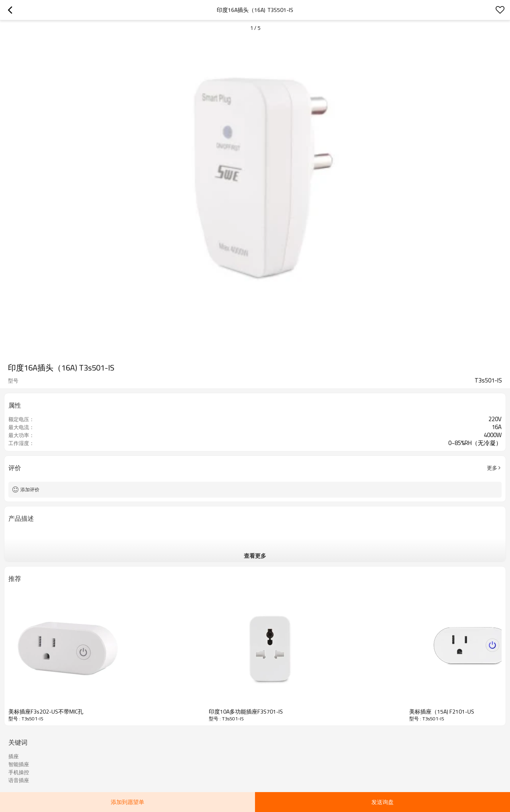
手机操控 (19, 772)
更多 (492, 468)
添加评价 (30, 489)
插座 (14, 756)
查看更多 (255, 556)
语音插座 (19, 780)
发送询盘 (382, 802)
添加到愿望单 (127, 802)
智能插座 (19, 764)
